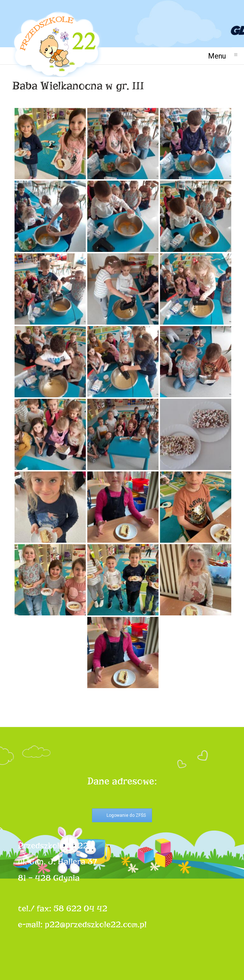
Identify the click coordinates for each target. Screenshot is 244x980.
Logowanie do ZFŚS (126, 815)
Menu (220, 56)
